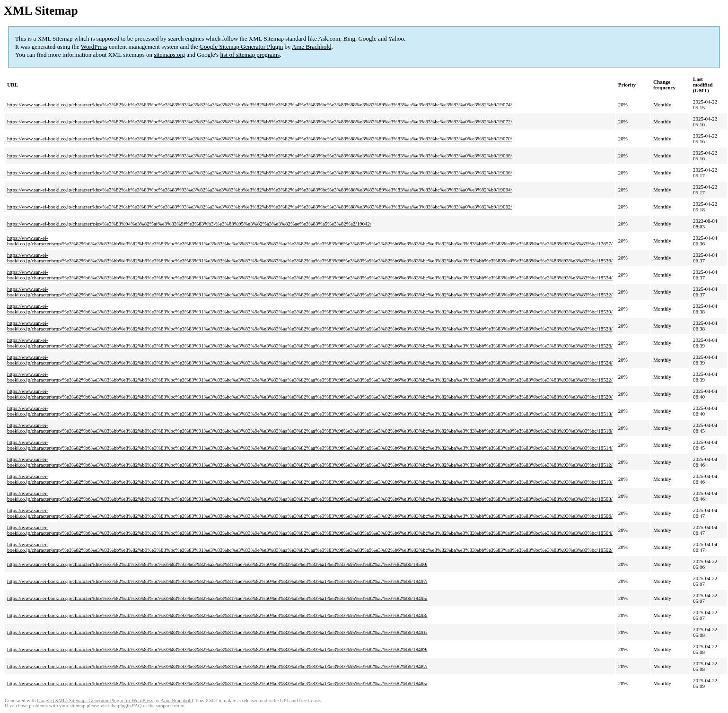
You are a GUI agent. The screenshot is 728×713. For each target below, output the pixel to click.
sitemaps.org (169, 55)
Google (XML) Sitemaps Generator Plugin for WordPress (95, 700)
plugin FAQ (130, 706)
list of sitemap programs (250, 55)
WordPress (94, 47)
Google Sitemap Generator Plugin (241, 47)
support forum (170, 706)
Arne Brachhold (311, 47)
